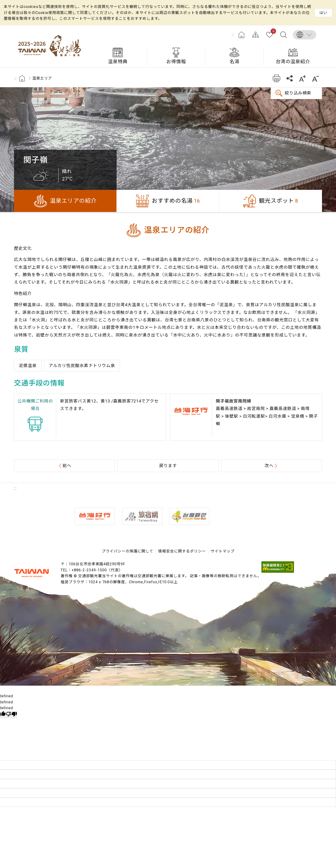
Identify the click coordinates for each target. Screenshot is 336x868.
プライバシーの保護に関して (128, 551)
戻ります (168, 466)
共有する (289, 78)
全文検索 (283, 35)
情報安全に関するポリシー (182, 551)
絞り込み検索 (298, 93)
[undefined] (11, 715)
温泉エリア (42, 78)
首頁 (22, 78)
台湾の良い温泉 (51, 46)
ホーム (241, 35)
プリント (276, 78)
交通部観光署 (31, 573)
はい (323, 13)
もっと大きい (303, 78)
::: (233, 35)
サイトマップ (255, 35)
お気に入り (272, 32)
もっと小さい (316, 78)
